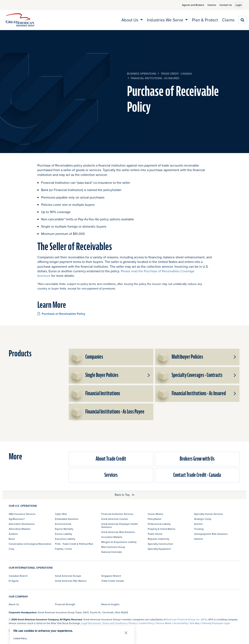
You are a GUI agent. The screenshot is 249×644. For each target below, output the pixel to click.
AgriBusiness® (17, 519)
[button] (234, 357)
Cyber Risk (61, 514)
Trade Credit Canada (113, 581)
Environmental (63, 524)
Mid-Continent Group (113, 547)
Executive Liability (65, 539)
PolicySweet (155, 519)
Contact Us (221, 5)
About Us (14, 604)
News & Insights (110, 604)
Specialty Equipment (159, 549)
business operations (142, 74)
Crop (11, 549)
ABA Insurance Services (22, 514)
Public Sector (155, 534)
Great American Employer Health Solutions (120, 525)
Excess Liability (63, 534)
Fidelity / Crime (63, 549)
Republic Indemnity (159, 539)
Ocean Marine (156, 514)
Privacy (133, 623)
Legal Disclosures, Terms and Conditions (104, 623)
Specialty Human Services (209, 514)
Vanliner (199, 539)
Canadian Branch (18, 576)
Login (237, 5)
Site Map (195, 623)
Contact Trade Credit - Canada (197, 475)
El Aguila (14, 581)
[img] (20, 20)
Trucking (199, 529)
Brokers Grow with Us (197, 459)
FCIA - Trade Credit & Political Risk (74, 544)
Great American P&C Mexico (71, 581)
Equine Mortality (64, 529)
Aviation (13, 534)
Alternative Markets (20, 529)
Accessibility (181, 623)
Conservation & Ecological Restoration (30, 544)
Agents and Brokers (188, 5)
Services (111, 475)
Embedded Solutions (67, 519)
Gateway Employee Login (216, 623)
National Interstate (112, 552)
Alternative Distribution (22, 524)
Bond (12, 539)
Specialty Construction (160, 544)
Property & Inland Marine (162, 529)
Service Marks (164, 623)
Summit (198, 524)
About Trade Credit (111, 459)
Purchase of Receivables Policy (61, 314)
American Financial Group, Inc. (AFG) (187, 619)
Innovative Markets (112, 537)
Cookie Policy (146, 623)
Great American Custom (115, 519)
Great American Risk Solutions (118, 532)
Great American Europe (68, 576)
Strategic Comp (203, 519)
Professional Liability (159, 524)
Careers (207, 5)
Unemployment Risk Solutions (211, 534)
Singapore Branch (111, 576)
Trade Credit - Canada (176, 74)
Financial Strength (65, 604)
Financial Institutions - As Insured (155, 78)
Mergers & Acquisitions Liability (119, 542)
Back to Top (125, 495)
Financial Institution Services (117, 514)
